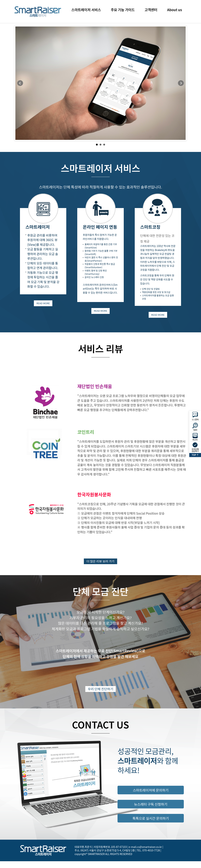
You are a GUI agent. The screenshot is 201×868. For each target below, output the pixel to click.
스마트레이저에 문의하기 (151, 797)
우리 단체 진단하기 (100, 695)
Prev (20, 83)
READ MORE (43, 305)
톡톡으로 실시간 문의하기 (151, 826)
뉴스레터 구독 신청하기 (151, 812)
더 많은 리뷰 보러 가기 (100, 565)
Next (181, 83)
